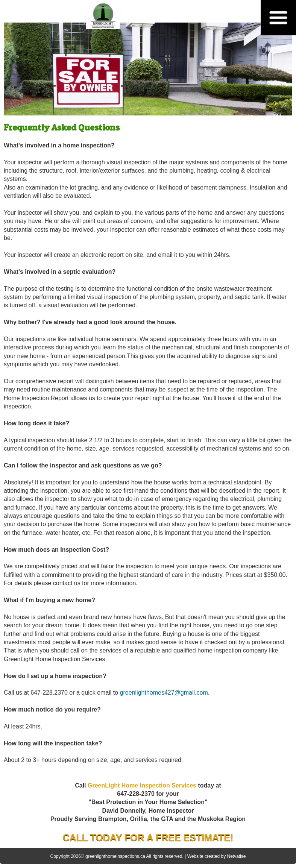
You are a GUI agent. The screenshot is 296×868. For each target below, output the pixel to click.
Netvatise (236, 856)
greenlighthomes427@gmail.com (164, 693)
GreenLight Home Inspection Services (142, 785)
